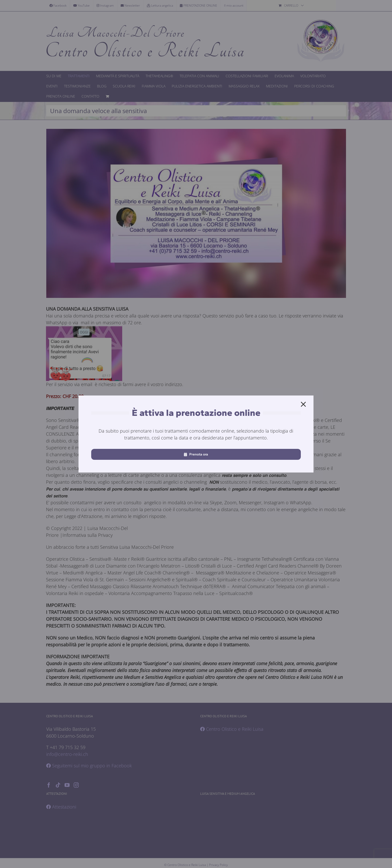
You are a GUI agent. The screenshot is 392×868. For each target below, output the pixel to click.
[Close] (303, 404)
